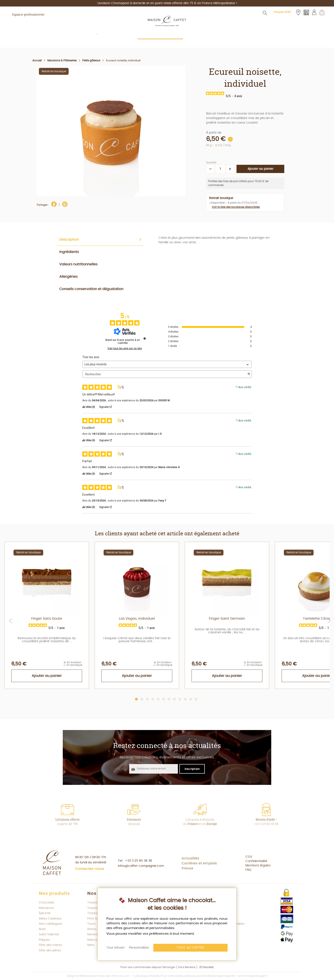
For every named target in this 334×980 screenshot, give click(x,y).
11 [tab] (191, 699)
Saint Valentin (49, 934)
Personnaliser (139, 948)
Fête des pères (50, 951)
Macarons (46, 908)
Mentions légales (258, 866)
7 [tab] (169, 699)
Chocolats (47, 903)
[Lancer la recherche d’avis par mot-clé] (249, 374)
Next (329, 621)
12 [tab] (196, 699)
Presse (187, 868)
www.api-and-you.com (114, 976)
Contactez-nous (90, 869)
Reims (92, 929)
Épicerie (45, 913)
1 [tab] (136, 699)
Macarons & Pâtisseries (62, 60)
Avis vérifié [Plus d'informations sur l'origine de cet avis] (245, 387)
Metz (91, 945)
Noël (42, 929)
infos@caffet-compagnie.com (141, 866)
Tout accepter (190, 948)
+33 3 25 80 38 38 (139, 861)
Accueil (37, 60)
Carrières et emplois (199, 863)
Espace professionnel (28, 15)
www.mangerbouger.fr (253, 976)
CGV (249, 857)
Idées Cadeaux (50, 919)
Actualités (190, 858)
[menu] (167, 42)
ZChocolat (207, 967)
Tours (91, 924)
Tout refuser (116, 948)
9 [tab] (180, 699)
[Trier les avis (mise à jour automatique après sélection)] (167, 364)
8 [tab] (174, 699)
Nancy (92, 940)
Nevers (93, 934)
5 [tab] (158, 699)
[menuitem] (86, 42)
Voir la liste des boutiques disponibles (236, 207)
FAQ (248, 870)
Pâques (44, 940)
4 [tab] (153, 699)
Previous (11, 621)
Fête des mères (50, 945)
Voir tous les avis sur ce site (125, 348)
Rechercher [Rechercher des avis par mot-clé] (165, 374)
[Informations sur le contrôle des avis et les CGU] (145, 338)
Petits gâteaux (91, 60)
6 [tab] (164, 699)
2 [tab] (142, 699)
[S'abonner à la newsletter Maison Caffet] (192, 769)
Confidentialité (256, 861)
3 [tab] (147, 699)
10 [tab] (185, 699)
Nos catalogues (51, 924)
